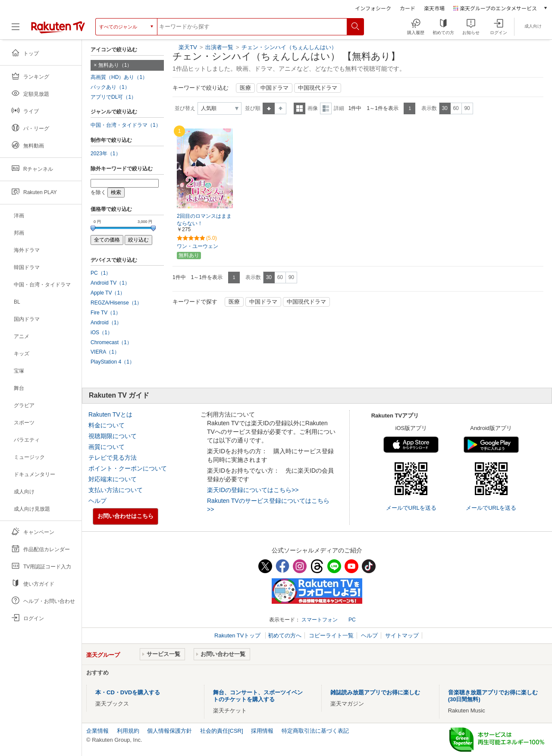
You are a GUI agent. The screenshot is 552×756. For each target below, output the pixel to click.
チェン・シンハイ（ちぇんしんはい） (289, 47)
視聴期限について (113, 436)
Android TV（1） (110, 283)
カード (408, 8)
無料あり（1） (115, 65)
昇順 (269, 108)
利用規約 (128, 731)
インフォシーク (373, 8)
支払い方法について (116, 490)
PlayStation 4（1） (113, 362)
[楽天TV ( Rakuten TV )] (58, 27)
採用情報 (262, 731)
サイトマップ (402, 635)
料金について (107, 425)
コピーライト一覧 (331, 635)
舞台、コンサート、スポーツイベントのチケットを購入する (258, 696)
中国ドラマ (274, 88)
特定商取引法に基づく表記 (315, 731)
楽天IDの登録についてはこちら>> (253, 490)
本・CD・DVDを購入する (128, 692)
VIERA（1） (105, 352)
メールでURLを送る (411, 508)
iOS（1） (102, 333)
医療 (245, 88)
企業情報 (97, 731)
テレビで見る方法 (113, 458)
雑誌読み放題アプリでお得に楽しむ (375, 692)
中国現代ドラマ (318, 88)
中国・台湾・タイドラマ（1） (126, 125)
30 (444, 108)
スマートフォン (320, 620)
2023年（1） (106, 154)
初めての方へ (285, 635)
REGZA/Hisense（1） (116, 303)
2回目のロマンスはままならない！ (204, 220)
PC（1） (101, 273)
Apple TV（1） (108, 293)
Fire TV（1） (106, 313)
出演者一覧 (219, 47)
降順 (281, 108)
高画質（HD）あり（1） (119, 77)
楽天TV (188, 47)
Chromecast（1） (111, 342)
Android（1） (106, 323)
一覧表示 (300, 108)
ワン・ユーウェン (198, 246)
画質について (107, 447)
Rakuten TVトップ (238, 635)
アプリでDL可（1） (113, 97)
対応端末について (113, 479)
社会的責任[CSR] (222, 731)
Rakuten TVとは (110, 414)
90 (467, 108)
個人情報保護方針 (169, 731)
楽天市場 (434, 8)
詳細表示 (326, 108)
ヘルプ (97, 501)
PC (352, 620)
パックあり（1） (110, 87)
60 (456, 108)
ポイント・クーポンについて (128, 468)
